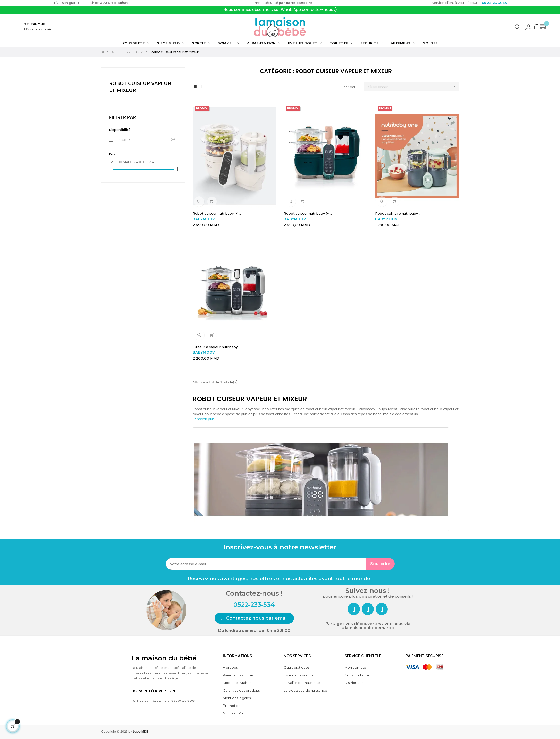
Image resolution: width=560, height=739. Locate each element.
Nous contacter (357, 675)
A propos (230, 667)
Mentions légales (237, 698)
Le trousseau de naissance (305, 690)
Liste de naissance (299, 675)
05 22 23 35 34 (494, 3)
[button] (254, 618)
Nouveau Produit (237, 713)
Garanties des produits (241, 690)
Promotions (232, 706)
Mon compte (355, 667)
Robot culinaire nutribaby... (398, 213)
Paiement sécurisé (238, 675)
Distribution (354, 683)
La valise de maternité (302, 683)
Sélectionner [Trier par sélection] (413, 87)
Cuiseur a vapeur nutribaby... (216, 347)
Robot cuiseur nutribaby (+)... (217, 213)
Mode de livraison (237, 683)
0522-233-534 (37, 29)
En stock (123, 139)
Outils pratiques (296, 667)
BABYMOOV (204, 219)
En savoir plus (204, 419)
